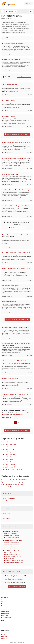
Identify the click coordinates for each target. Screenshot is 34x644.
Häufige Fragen (5, 623)
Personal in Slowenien (9, 457)
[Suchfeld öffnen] (31, 11)
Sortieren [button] (28, 38)
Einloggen (28, 3)
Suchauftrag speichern (17, 228)
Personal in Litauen (8, 462)
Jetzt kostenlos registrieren (17, 587)
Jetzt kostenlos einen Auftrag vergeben (14, 482)
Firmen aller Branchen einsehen (12, 487)
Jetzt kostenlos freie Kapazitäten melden (15, 479)
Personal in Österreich (9, 444)
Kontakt (3, 604)
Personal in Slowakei (9, 454)
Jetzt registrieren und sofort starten (17, 134)
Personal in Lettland (9, 467)
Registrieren (11, 11)
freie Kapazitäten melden (16, 414)
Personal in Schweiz (9, 442)
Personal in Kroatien (9, 449)
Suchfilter (6, 38)
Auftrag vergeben (10, 498)
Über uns (4, 600)
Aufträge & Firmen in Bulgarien (12, 470)
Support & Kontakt (6, 625)
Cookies (3, 635)
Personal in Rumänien (9, 447)
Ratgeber (4, 606)
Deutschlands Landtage (7, 617)
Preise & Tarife (5, 615)
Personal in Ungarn (8, 459)
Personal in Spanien (9, 452)
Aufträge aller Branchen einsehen (13, 484)
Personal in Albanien (9, 464)
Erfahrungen (4, 602)
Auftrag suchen (9, 501)
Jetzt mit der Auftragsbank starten (17, 319)
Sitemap (3, 627)
